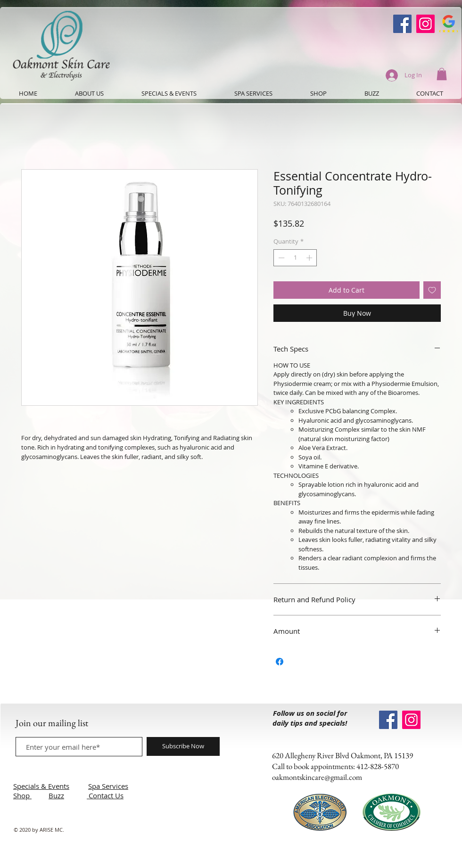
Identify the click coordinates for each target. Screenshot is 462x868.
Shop (22, 795)
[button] (442, 74)
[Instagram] (425, 24)
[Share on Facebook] (280, 662)
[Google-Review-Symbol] (449, 24)
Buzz (56, 795)
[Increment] (310, 258)
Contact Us (106, 795)
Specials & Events (41, 786)
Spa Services (108, 786)
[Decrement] (280, 258)
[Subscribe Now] (183, 746)
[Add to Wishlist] (432, 290)
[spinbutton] (295, 258)
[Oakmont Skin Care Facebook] (402, 24)
